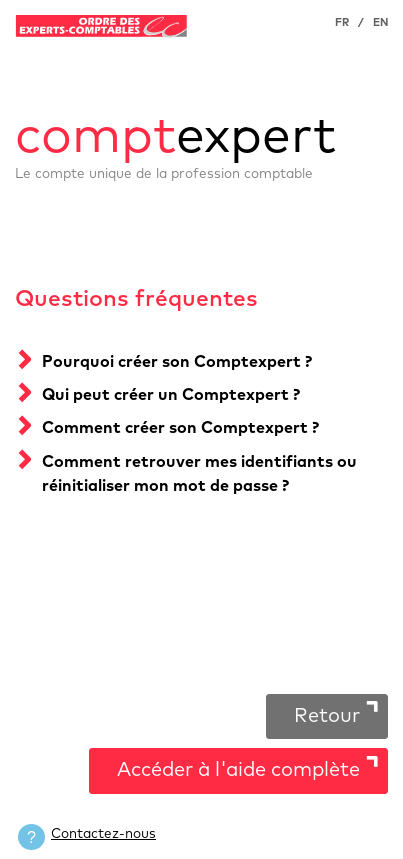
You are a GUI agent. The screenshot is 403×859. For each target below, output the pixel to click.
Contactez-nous (103, 834)
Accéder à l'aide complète (238, 770)
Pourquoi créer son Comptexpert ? (177, 362)
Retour (327, 716)
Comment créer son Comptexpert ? (180, 428)
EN (380, 22)
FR (342, 22)
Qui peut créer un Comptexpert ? (171, 395)
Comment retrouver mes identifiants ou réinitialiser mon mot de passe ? (199, 474)
